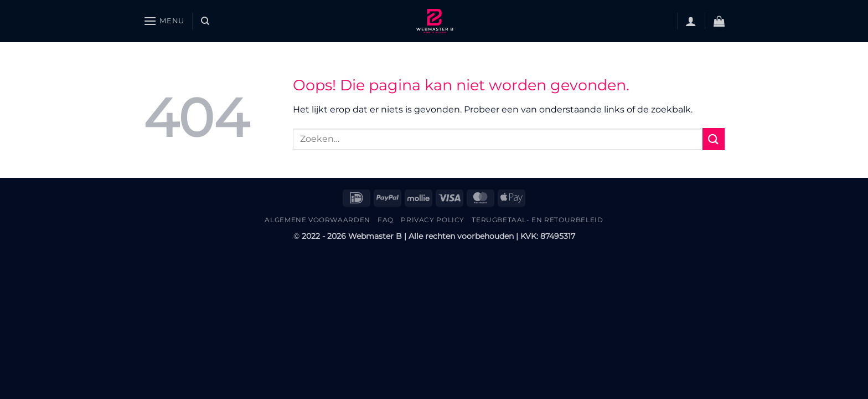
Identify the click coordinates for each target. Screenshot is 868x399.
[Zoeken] (205, 21)
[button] (164, 21)
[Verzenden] (714, 139)
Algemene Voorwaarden (317, 220)
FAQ (386, 220)
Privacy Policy (433, 220)
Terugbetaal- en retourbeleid (537, 220)
